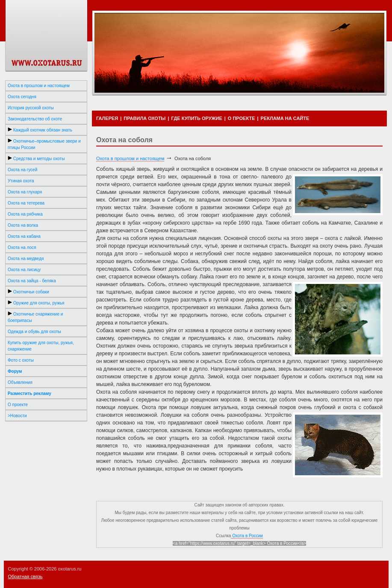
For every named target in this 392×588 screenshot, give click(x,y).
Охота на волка (23, 225)
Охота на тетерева (26, 203)
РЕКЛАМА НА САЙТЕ (285, 118)
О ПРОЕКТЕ (242, 118)
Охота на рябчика (25, 214)
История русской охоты (31, 108)
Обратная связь (25, 576)
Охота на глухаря (25, 192)
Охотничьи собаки (28, 292)
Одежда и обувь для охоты (34, 332)
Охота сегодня (22, 97)
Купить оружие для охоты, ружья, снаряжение (41, 346)
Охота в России (247, 536)
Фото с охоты (21, 360)
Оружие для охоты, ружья (36, 303)
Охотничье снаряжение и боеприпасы (35, 317)
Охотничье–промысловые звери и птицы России (44, 144)
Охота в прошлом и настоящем (39, 86)
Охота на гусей (22, 170)
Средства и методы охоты (36, 158)
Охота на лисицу (24, 270)
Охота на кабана (24, 236)
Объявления (20, 382)
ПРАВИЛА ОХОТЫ (144, 118)
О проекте (18, 405)
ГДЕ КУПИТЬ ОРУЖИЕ (196, 118)
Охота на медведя (26, 259)
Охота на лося (22, 247)
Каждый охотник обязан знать (40, 130)
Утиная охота (21, 181)
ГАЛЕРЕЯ (107, 118)
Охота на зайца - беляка (32, 281)
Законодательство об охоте (35, 119)
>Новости (17, 416)
